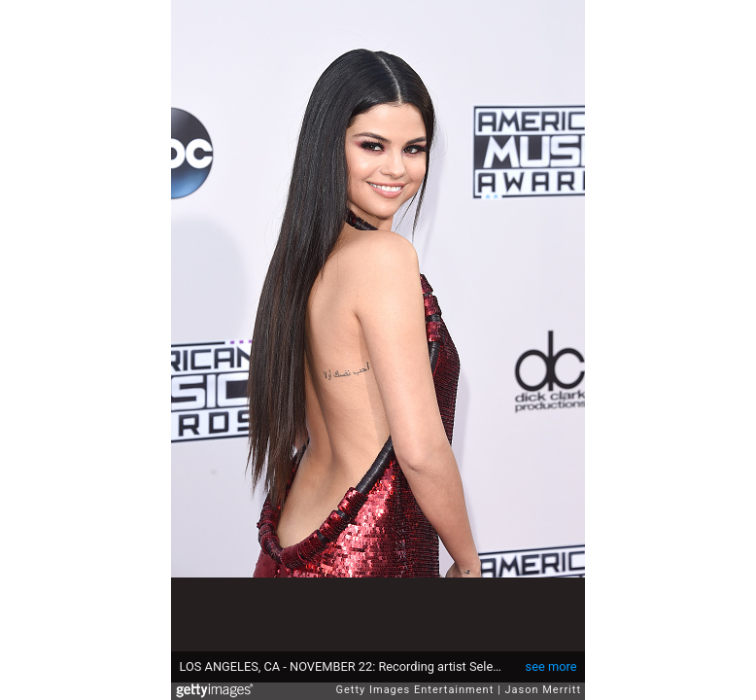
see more (551, 666)
